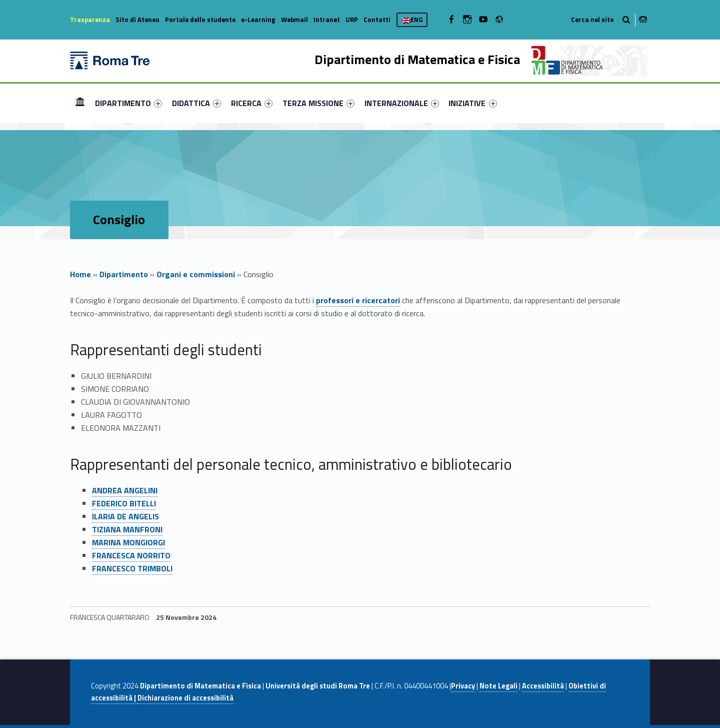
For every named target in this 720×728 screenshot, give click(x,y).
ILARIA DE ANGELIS (125, 516)
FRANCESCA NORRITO (131, 555)
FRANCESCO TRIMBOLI (132, 568)
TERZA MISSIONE (318, 103)
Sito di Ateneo (137, 20)
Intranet (327, 20)
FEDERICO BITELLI (124, 503)
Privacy (463, 686)
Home (80, 103)
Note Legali (498, 686)
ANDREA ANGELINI (125, 490)
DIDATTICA (196, 103)
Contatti (377, 20)
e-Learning (258, 20)
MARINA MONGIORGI (128, 542)
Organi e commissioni (196, 274)
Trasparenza (90, 20)
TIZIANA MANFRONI (127, 529)
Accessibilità (543, 686)
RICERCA (252, 103)
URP (352, 20)
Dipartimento (124, 274)
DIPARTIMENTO (128, 103)
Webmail (294, 20)
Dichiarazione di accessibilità (185, 698)
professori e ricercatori (358, 300)
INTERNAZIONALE (402, 103)
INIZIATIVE (472, 103)
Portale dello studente (200, 20)
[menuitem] (80, 103)
